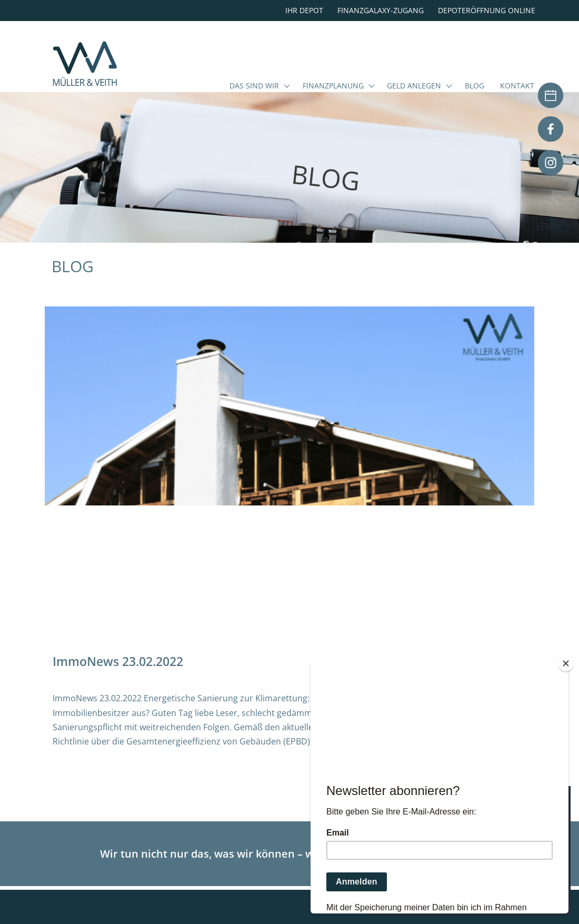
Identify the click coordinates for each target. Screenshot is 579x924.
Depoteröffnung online (487, 10)
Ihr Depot (304, 10)
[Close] (566, 663)
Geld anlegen (414, 86)
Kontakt (517, 86)
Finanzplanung (333, 86)
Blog (475, 86)
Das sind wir (254, 86)
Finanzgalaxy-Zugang (381, 10)
